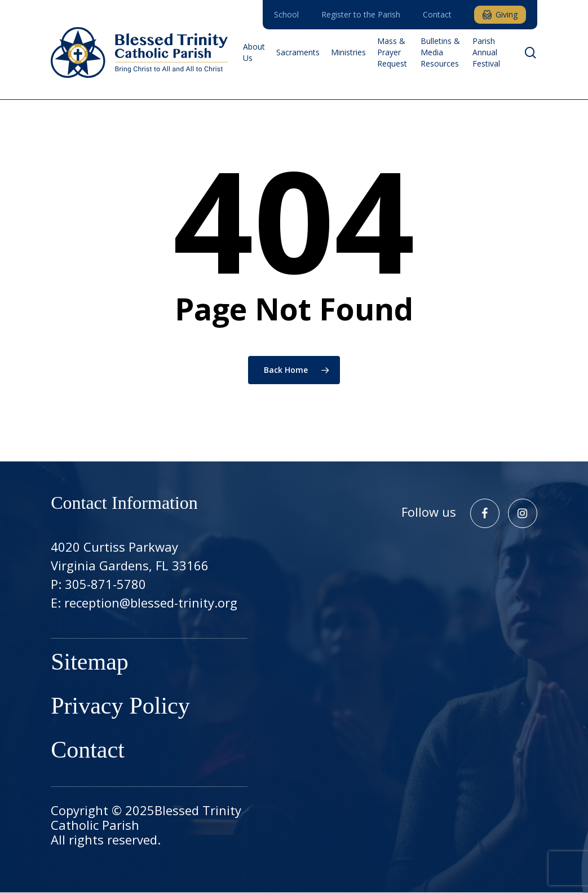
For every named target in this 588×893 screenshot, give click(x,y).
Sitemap (90, 663)
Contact (88, 751)
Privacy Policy (120, 707)
